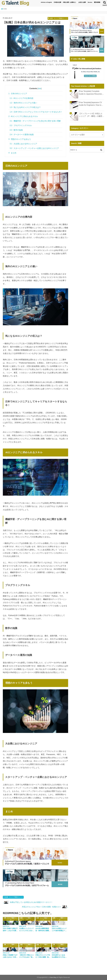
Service (90, 2)
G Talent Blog (52, 977)
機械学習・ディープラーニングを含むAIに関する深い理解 (35, 121)
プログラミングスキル (21, 125)
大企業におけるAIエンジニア (23, 144)
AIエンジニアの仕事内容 (22, 98)
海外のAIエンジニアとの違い (23, 103)
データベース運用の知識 (22, 135)
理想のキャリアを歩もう (20, 139)
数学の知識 (16, 130)
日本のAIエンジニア (18, 94)
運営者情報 (97, 2)
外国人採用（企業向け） (70, 2)
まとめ (12, 153)
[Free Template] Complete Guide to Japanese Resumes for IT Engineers (91, 93)
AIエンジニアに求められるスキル (23, 116)
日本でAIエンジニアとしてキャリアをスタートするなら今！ (36, 112)
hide (40, 89)
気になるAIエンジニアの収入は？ (25, 107)
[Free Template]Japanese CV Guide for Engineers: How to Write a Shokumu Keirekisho (90, 104)
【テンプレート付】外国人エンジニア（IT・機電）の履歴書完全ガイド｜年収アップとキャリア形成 (91, 115)
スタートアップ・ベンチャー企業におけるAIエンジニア (34, 148)
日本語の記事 (57, 2)
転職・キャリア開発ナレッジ (14, 897)
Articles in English (46, 2)
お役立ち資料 (82, 2)
